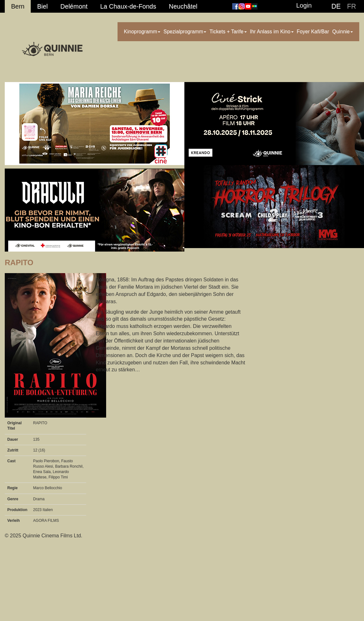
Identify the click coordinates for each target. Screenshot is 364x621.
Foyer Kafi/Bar (313, 32)
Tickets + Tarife (228, 32)
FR (352, 6)
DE (336, 6)
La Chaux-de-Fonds (128, 6)
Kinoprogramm (142, 32)
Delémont (74, 6)
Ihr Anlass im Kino (272, 32)
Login (304, 5)
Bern (18, 6)
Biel (42, 6)
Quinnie (343, 32)
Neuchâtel (183, 6)
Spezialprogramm (185, 32)
